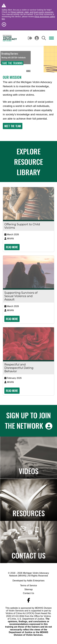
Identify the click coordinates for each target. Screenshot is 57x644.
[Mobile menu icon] (51, 38)
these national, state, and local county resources (32, 12)
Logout (30, 38)
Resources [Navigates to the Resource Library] (29, 513)
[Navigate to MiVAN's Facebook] (29, 600)
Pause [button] (29, 71)
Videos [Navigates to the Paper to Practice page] (29, 471)
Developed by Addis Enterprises (29, 581)
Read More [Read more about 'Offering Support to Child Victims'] (12, 247)
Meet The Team (13, 126)
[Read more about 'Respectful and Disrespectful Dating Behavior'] (29, 344)
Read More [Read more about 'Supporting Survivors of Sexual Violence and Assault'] (12, 319)
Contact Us (29, 593)
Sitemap (29, 589)
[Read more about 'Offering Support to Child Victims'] (29, 203)
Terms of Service (29, 585)
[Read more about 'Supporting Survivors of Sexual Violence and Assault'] (29, 272)
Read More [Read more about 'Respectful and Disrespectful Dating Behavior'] (12, 391)
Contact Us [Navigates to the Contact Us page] (29, 555)
